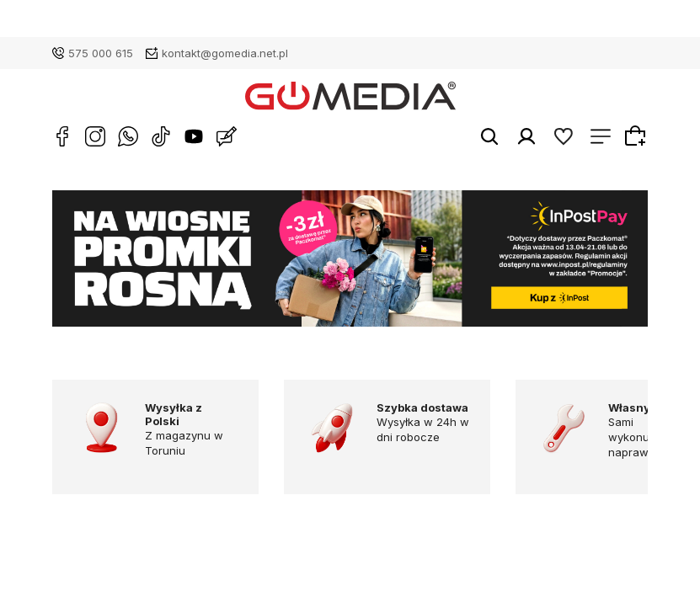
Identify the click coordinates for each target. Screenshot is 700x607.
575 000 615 (101, 53)
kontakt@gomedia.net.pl (225, 53)
